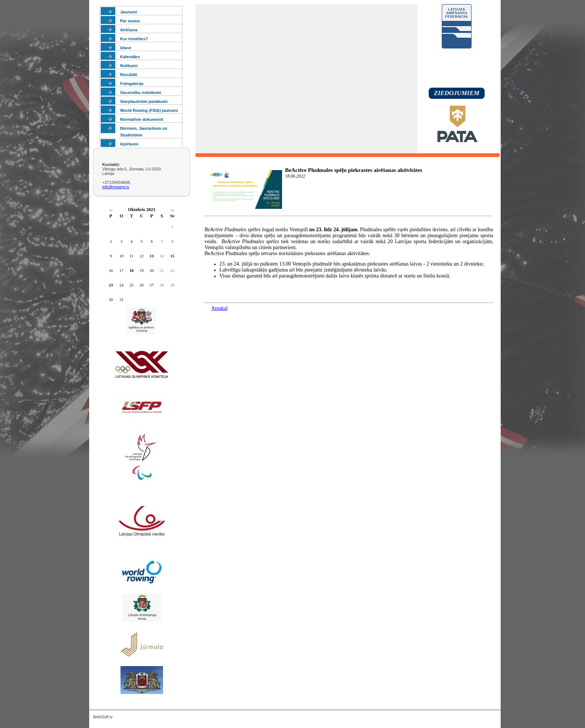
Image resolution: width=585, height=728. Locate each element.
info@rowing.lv (116, 187)
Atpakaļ (219, 308)
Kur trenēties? (134, 39)
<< (111, 211)
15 (173, 256)
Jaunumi (129, 12)
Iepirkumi (129, 144)
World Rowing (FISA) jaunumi (149, 110)
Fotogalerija (132, 84)
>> (172, 211)
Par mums (130, 21)
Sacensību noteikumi (141, 92)
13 (152, 256)
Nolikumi (129, 66)
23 (111, 285)
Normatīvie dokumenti (142, 119)
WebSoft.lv (103, 717)
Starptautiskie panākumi (144, 101)
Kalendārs (130, 57)
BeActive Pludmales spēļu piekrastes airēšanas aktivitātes (354, 170)
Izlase (126, 48)
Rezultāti (129, 75)
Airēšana (129, 30)
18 (132, 270)
